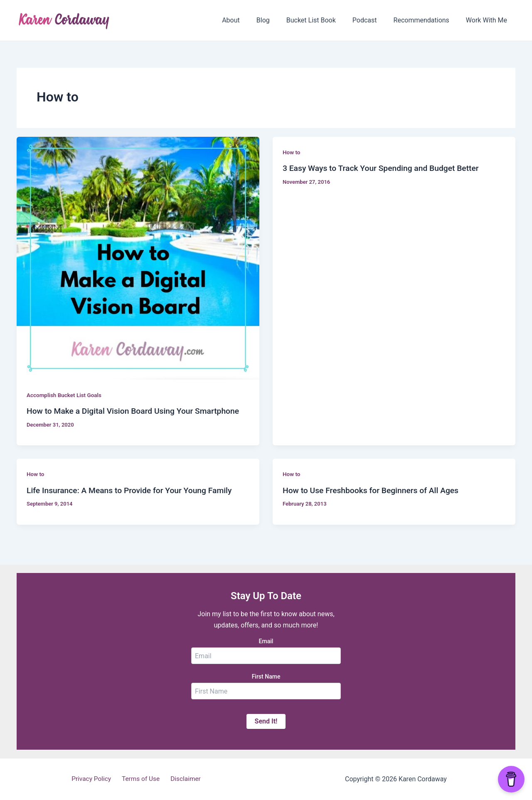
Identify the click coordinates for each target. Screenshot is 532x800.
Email (266, 641)
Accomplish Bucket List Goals (65, 395)
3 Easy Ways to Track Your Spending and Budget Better (384, 168)
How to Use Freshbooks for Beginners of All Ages (374, 490)
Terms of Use (141, 779)
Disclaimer (183, 779)
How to (292, 152)
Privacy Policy (94, 779)
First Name (266, 677)
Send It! (266, 721)
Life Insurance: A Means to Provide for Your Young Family (133, 490)
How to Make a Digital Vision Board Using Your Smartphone (137, 411)
